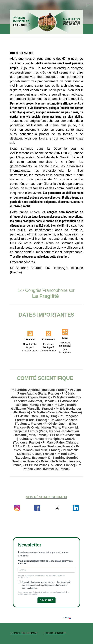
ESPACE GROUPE (55, 633)
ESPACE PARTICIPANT (24, 633)
